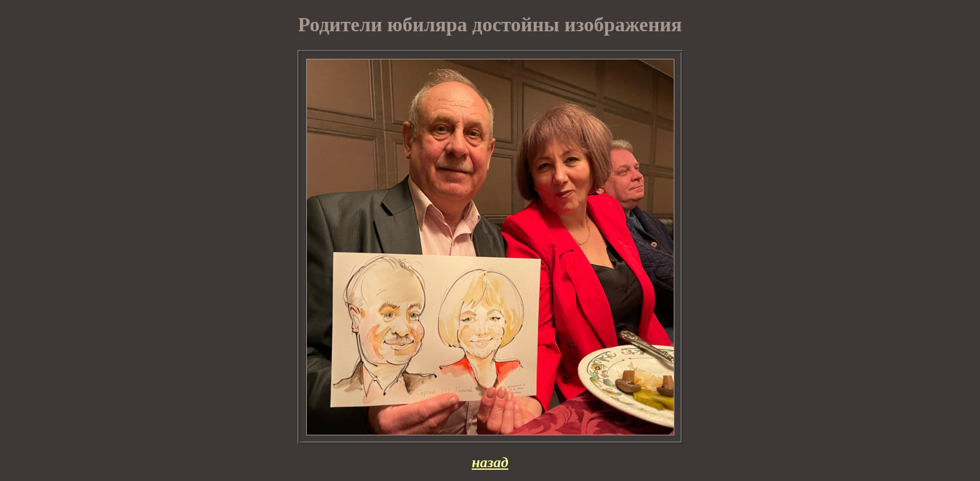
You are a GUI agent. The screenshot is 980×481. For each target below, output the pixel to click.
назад (490, 462)
